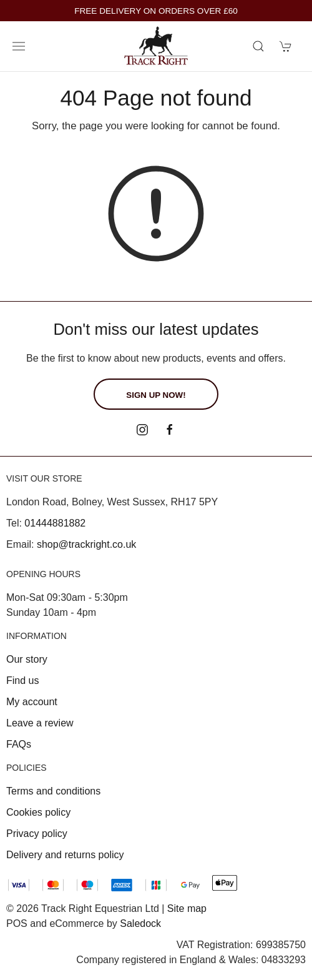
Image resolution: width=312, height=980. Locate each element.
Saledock (140, 923)
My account (32, 702)
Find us (22, 681)
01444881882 (55, 523)
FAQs (19, 744)
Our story (27, 659)
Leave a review (40, 723)
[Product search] (258, 46)
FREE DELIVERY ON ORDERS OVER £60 (156, 11)
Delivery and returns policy (65, 855)
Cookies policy (38, 812)
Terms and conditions (53, 791)
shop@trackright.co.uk (86, 544)
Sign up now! (156, 395)
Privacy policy (37, 834)
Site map (187, 908)
